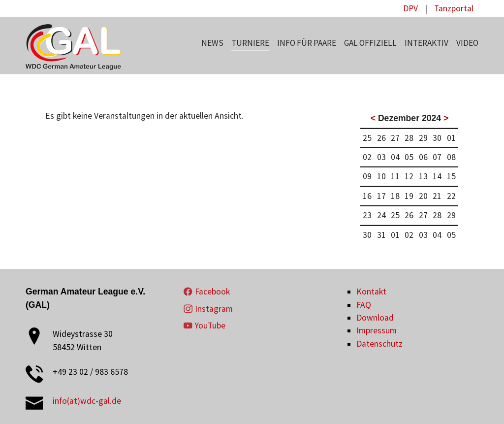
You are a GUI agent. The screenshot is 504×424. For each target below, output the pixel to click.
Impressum (377, 330)
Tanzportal (454, 8)
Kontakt (371, 292)
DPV (410, 8)
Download (375, 318)
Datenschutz (379, 344)
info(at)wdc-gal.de (87, 401)
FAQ (364, 305)
